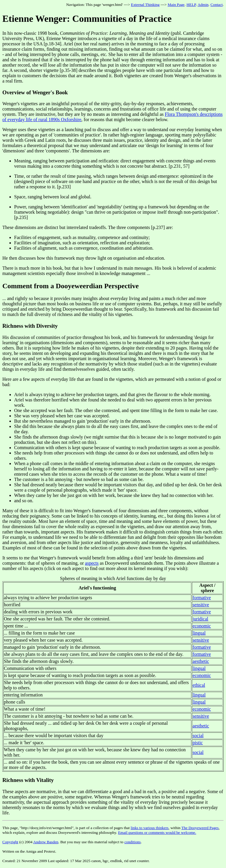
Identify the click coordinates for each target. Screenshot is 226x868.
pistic (198, 743)
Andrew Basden (46, 842)
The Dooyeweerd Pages (200, 828)
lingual (199, 633)
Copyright (10, 842)
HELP (191, 5)
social (198, 736)
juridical (200, 619)
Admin (203, 5)
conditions (133, 842)
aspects (92, 563)
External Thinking (145, 5)
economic (202, 626)
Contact (216, 5)
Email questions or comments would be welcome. (157, 832)
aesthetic (201, 661)
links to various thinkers (149, 828)
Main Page (176, 5)
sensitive (201, 605)
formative (202, 598)
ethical (199, 685)
